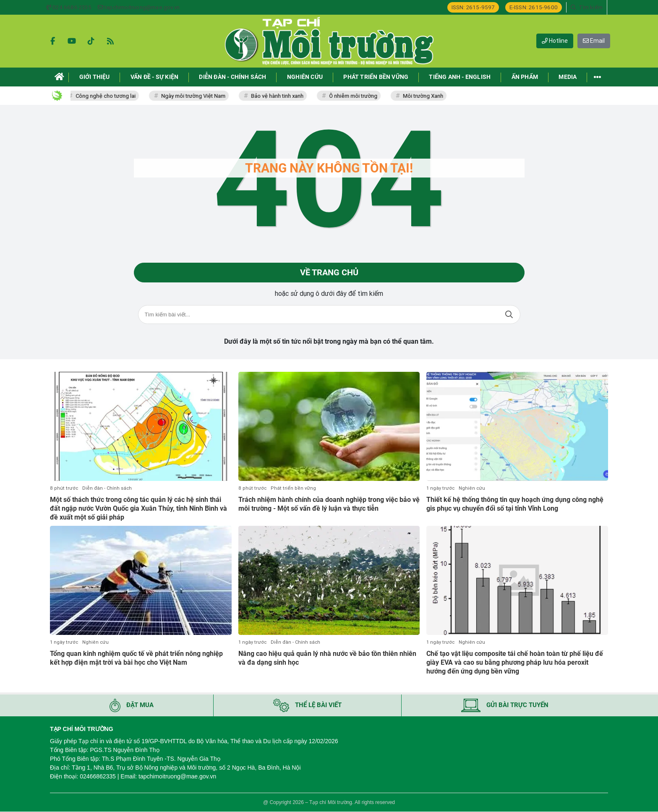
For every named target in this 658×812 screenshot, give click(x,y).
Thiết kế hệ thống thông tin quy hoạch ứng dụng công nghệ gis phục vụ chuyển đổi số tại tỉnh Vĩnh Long (515, 504)
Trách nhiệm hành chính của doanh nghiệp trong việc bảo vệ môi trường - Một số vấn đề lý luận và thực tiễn (329, 504)
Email (594, 41)
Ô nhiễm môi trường (356, 96)
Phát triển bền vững (293, 488)
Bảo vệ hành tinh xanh (280, 96)
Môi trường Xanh (426, 96)
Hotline (555, 41)
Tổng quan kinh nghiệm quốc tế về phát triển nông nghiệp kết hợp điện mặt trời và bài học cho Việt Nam (136, 658)
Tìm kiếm (509, 315)
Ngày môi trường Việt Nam (196, 96)
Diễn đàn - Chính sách (107, 488)
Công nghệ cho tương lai (108, 96)
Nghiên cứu (472, 488)
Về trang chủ (329, 273)
